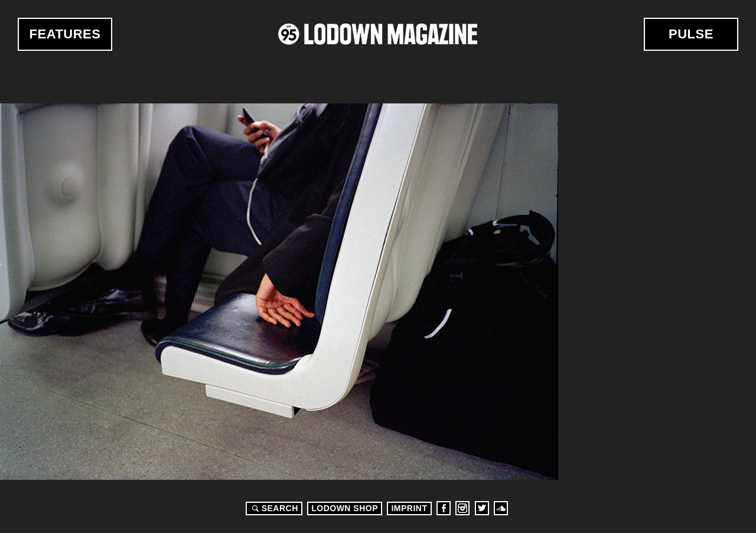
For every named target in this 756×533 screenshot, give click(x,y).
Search (273, 508)
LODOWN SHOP (345, 508)
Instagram (462, 508)
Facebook (444, 508)
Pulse (691, 34)
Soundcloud (501, 508)
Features (65, 34)
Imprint (409, 508)
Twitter (482, 508)
